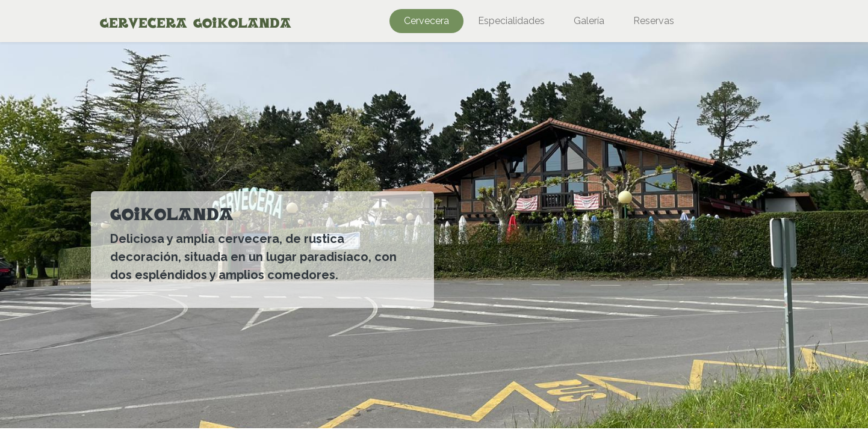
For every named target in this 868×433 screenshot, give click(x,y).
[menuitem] (426, 21)
